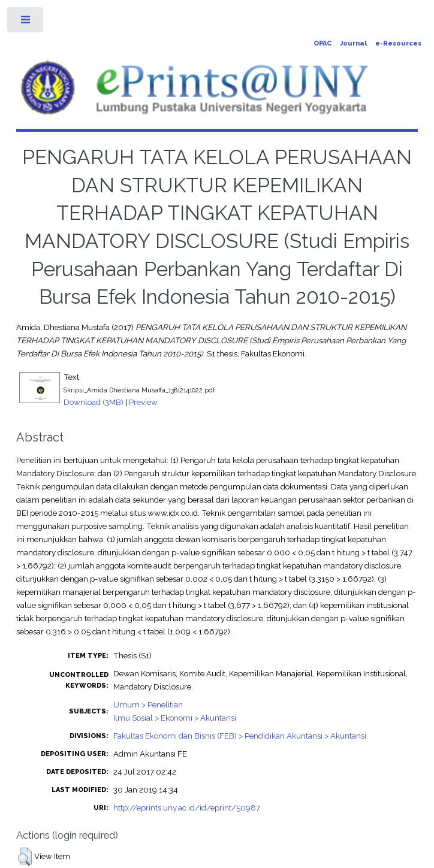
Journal (353, 43)
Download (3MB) (94, 402)
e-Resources (398, 43)
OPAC (323, 43)
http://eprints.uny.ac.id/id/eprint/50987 (187, 807)
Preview (143, 402)
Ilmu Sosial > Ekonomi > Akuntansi (175, 718)
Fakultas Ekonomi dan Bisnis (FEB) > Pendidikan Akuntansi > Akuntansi (240, 736)
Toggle (26, 22)
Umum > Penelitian (148, 704)
